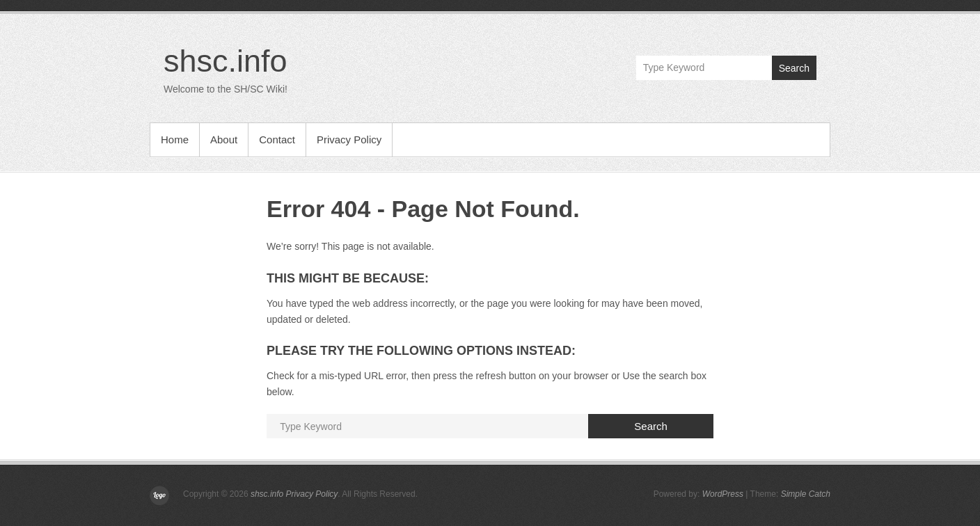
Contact (277, 140)
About (224, 140)
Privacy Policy (349, 140)
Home (175, 140)
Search (794, 68)
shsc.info (226, 61)
